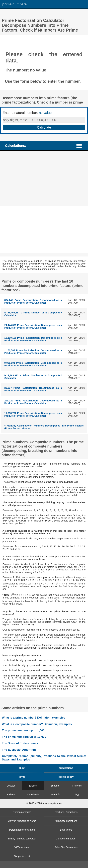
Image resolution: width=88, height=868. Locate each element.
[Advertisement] (44, 179)
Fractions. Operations (66, 812)
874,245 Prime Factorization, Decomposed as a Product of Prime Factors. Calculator (33, 301)
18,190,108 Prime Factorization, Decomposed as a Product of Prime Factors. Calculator (33, 339)
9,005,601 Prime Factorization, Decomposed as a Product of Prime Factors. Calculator (33, 364)
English (33, 786)
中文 (77, 795)
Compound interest (66, 839)
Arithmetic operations (66, 821)
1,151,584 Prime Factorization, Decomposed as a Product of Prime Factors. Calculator (33, 352)
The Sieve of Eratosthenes (20, 743)
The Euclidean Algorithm (19, 750)
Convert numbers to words (22, 821)
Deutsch (11, 786)
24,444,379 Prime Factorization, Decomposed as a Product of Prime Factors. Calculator (33, 326)
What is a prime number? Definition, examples (33, 718)
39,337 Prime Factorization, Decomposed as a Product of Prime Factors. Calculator (33, 389)
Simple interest (22, 856)
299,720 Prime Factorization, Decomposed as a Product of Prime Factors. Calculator (33, 402)
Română (55, 795)
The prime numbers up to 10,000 (24, 737)
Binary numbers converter (22, 839)
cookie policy (66, 777)
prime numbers (15, 4)
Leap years (66, 830)
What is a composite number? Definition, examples (37, 724)
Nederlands (33, 795)
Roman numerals (22, 812)
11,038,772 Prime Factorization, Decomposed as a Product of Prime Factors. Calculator (33, 414)
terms (22, 777)
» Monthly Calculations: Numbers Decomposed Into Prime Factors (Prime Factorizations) (44, 427)
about (22, 768)
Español (55, 786)
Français (77, 786)
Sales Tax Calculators (66, 847)
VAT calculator (22, 847)
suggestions (66, 768)
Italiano (11, 795)
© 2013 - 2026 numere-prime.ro (44, 803)
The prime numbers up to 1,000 (23, 730)
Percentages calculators (22, 830)
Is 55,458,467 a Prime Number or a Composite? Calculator (33, 314)
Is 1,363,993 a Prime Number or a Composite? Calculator (33, 377)
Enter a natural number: (27, 113)
